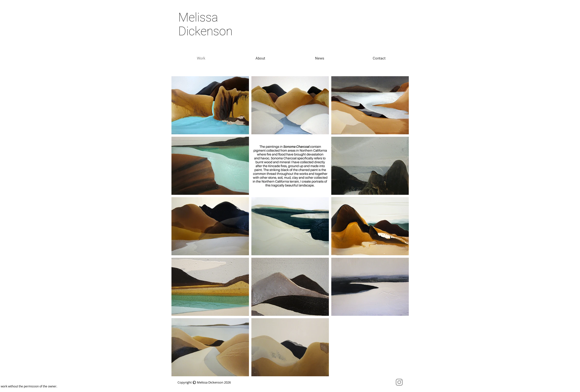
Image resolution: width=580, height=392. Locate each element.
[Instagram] (399, 382)
